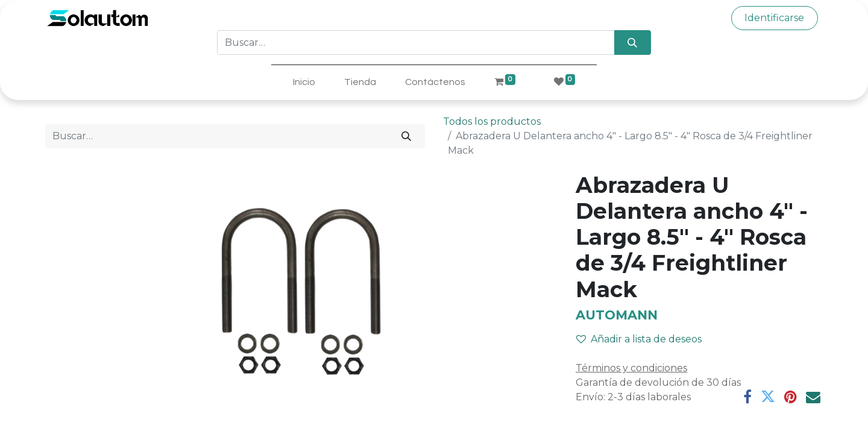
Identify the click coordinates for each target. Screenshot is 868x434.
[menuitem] (304, 82)
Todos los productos (492, 121)
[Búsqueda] (633, 42)
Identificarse (774, 18)
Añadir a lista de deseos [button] (639, 339)
